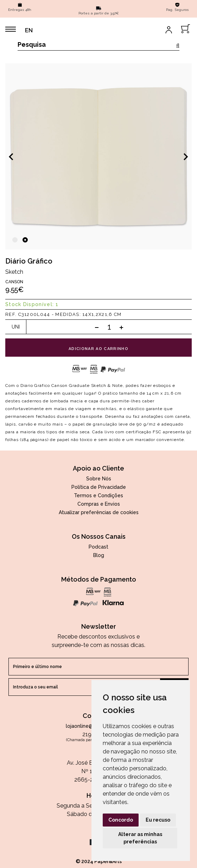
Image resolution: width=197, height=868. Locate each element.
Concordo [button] (121, 820)
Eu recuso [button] (158, 820)
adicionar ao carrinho (99, 349)
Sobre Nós (99, 479)
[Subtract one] (97, 327)
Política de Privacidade (99, 487)
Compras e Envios (99, 504)
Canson (14, 282)
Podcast (99, 547)
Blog (99, 555)
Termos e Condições (99, 495)
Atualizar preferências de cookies (99, 512)
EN (29, 30)
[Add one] (121, 327)
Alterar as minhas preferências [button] (140, 838)
